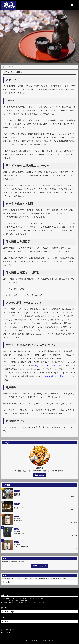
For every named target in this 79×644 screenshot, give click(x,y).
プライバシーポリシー (8, 630)
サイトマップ (5, 633)
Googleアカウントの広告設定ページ (48, 366)
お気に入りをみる (40, 566)
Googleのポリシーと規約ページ (56, 376)
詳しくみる (40, 475)
